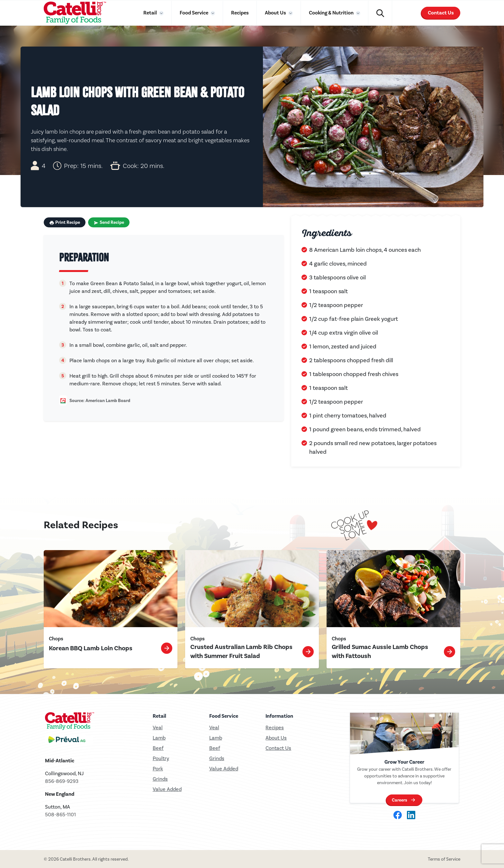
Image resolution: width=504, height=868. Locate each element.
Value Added (167, 789)
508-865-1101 (60, 815)
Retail (151, 13)
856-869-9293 (62, 781)
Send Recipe (109, 223)
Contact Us (441, 13)
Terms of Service (444, 859)
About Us (276, 13)
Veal (214, 728)
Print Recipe (65, 223)
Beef (158, 748)
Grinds (160, 779)
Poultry (161, 758)
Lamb (159, 738)
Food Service (194, 13)
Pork (158, 769)
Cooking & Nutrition (332, 13)
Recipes (240, 13)
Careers (400, 800)
